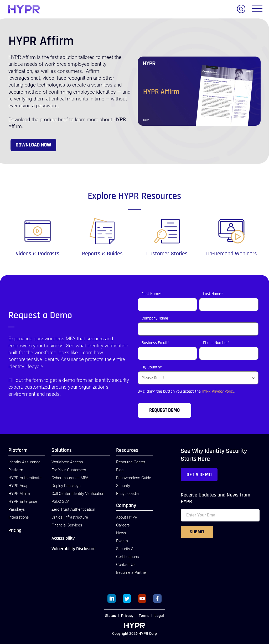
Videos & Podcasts (38, 254)
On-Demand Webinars (232, 254)
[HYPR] (24, 9)
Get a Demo (199, 475)
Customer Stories (167, 254)
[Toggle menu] (257, 10)
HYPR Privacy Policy (218, 391)
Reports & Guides (102, 254)
